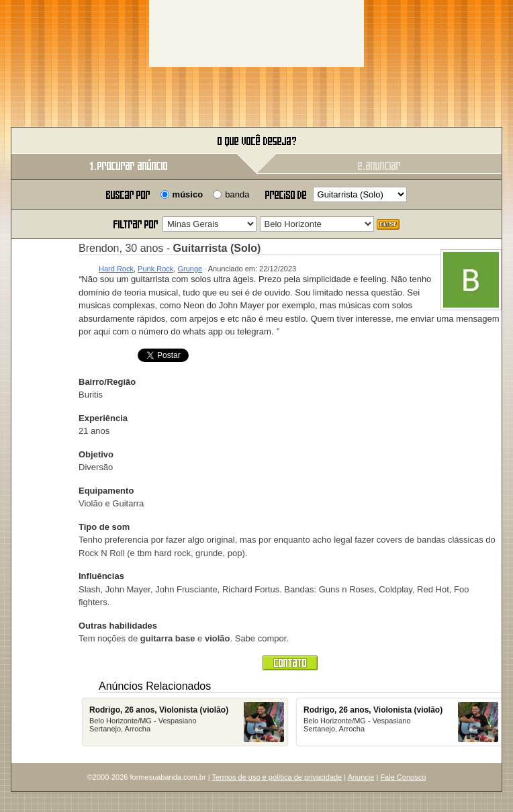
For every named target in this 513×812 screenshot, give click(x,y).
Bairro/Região (107, 382)
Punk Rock (155, 269)
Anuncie (361, 777)
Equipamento (106, 491)
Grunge (190, 269)
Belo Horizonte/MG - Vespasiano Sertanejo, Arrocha (187, 722)
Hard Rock (116, 269)
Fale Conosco (403, 777)
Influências (101, 576)
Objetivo (96, 454)
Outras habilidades (118, 626)
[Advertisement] (256, 34)
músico (188, 194)
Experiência (103, 418)
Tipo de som (104, 527)
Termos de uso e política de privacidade (277, 777)
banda (237, 194)
